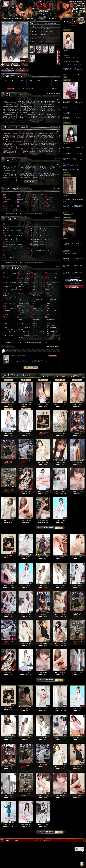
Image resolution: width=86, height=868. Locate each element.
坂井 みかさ (25, 492)
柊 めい (42, 709)
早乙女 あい (59, 644)
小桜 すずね (77, 673)
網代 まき (59, 463)
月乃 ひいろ (25, 615)
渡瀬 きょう (59, 405)
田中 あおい (25, 405)
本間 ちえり (77, 405)
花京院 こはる (59, 709)
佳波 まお (77, 492)
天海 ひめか (42, 520)
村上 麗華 (25, 434)
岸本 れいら (77, 463)
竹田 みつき (42, 405)
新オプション (26, 460)
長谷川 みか (59, 615)
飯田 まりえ (8, 405)
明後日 (76, 376)
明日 (62, 376)
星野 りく (8, 520)
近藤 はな (59, 520)
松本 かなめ (25, 520)
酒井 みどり (42, 492)
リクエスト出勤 (43, 432)
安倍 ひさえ (42, 463)
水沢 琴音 (59, 557)
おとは (8, 434)
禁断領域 (77, 434)
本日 (47, 376)
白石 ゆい (59, 434)
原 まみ (59, 492)
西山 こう (8, 586)
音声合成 (8, 461)
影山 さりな (42, 557)
